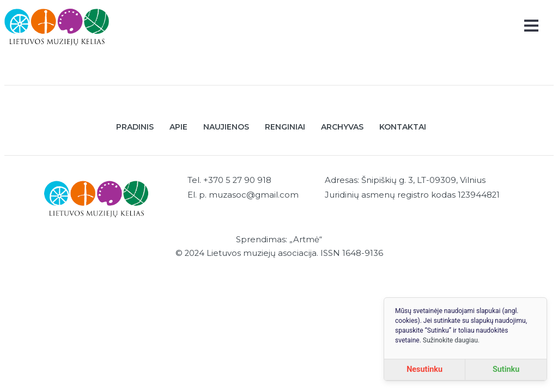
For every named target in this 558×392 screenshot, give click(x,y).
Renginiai (285, 127)
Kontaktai (403, 127)
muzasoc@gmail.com (254, 195)
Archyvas (342, 127)
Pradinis (135, 127)
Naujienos (226, 127)
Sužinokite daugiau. (451, 340)
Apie (178, 127)
